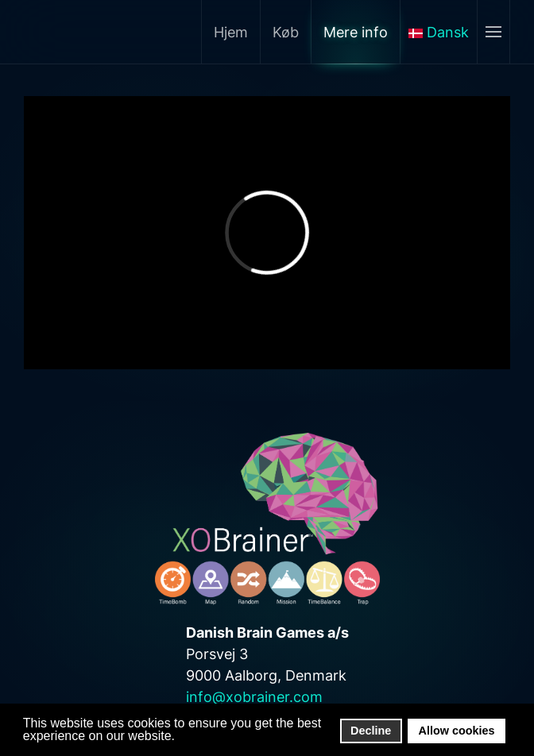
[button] (179, 737)
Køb (286, 32)
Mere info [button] (356, 32)
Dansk (439, 32)
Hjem (231, 32)
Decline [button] (371, 731)
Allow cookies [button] (457, 731)
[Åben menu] (493, 32)
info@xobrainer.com (254, 697)
